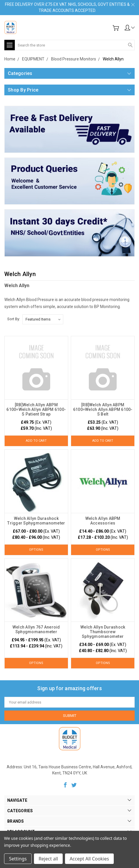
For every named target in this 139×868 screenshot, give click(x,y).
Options (36, 550)
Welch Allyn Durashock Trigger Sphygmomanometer (36, 521)
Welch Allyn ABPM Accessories (103, 521)
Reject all (48, 859)
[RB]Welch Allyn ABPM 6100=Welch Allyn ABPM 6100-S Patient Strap (36, 409)
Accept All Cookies (89, 859)
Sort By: (14, 319)
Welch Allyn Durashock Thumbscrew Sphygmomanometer (103, 632)
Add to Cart (36, 441)
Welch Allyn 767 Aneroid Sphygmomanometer (36, 629)
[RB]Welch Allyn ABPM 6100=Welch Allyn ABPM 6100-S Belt (103, 409)
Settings (18, 859)
